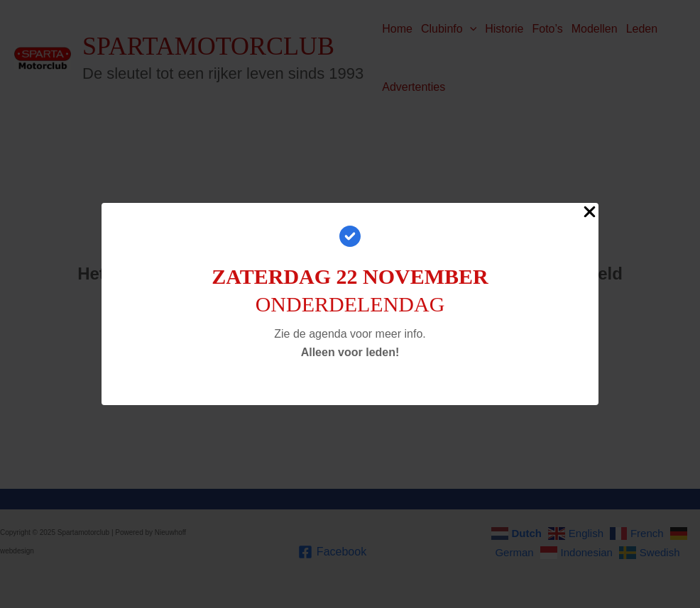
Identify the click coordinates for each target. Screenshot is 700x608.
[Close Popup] (590, 213)
